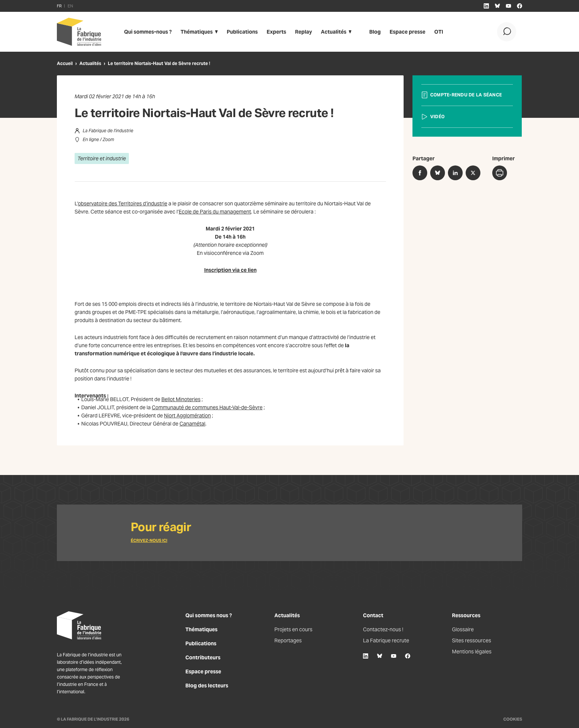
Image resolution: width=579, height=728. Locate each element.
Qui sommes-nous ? (148, 32)
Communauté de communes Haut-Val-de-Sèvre (207, 407)
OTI (439, 32)
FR (59, 6)
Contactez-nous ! (383, 629)
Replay (304, 32)
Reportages (288, 640)
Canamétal (192, 424)
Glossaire (463, 629)
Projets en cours (293, 629)
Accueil (65, 63)
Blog (375, 32)
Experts (276, 32)
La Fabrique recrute (386, 640)
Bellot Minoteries (181, 399)
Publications (242, 32)
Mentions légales (472, 652)
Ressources (466, 615)
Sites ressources (472, 640)
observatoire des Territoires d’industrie (123, 204)
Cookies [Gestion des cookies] (513, 719)
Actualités (334, 32)
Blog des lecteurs (207, 686)
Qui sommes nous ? (209, 615)
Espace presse (407, 32)
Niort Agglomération (187, 416)
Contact (373, 615)
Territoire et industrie (102, 158)
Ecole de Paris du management (215, 212)
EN (70, 6)
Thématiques (197, 32)
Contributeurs (203, 657)
